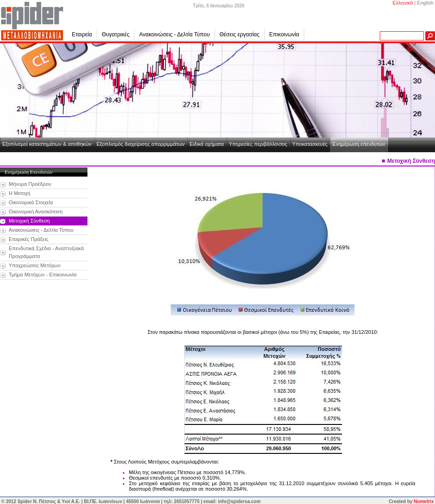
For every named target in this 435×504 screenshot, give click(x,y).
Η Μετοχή (20, 193)
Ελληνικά (403, 3)
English (425, 3)
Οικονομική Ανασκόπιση (36, 212)
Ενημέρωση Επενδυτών (29, 172)
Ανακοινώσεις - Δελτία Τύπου (174, 34)
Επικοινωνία (284, 34)
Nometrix (424, 501)
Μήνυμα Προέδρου (30, 184)
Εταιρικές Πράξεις (29, 239)
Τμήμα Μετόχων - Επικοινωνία (43, 275)
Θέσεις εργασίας (240, 34)
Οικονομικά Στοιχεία (31, 202)
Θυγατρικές (118, 34)
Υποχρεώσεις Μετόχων (35, 265)
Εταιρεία (84, 34)
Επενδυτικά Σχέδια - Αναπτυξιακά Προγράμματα (46, 252)
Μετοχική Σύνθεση (29, 221)
